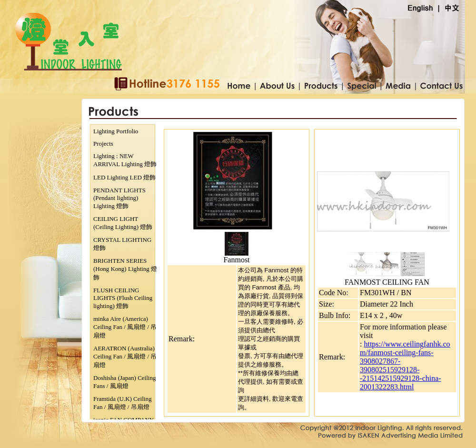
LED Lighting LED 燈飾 (124, 177)
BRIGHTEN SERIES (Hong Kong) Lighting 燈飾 (125, 269)
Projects (103, 144)
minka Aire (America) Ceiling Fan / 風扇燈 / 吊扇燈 (125, 327)
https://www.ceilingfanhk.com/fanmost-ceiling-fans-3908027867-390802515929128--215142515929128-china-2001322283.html (405, 365)
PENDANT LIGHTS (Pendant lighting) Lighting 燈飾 (119, 198)
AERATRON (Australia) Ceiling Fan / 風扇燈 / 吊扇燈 (125, 357)
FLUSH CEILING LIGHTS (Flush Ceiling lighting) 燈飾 (123, 298)
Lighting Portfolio (116, 131)
